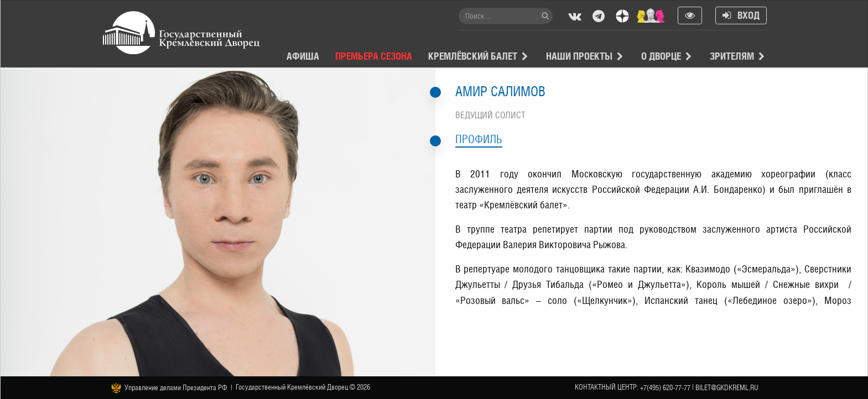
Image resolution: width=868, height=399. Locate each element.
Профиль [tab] (479, 139)
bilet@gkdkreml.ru (727, 388)
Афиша (303, 56)
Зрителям (732, 56)
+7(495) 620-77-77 (665, 388)
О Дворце (661, 56)
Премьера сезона (374, 56)
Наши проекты (579, 56)
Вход (741, 15)
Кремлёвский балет (473, 56)
